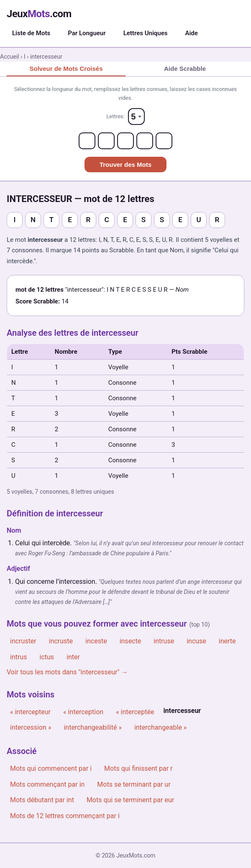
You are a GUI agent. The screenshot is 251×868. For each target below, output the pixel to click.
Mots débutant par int (42, 800)
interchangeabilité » (92, 727)
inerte (227, 641)
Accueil (10, 57)
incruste (61, 641)
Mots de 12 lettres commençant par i (65, 816)
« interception (83, 712)
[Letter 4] (145, 141)
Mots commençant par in (47, 784)
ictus (47, 657)
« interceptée (135, 712)
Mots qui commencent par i (51, 768)
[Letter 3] (125, 141)
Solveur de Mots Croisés (66, 69)
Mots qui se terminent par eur (130, 800)
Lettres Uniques (146, 33)
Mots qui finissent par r (138, 768)
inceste (96, 641)
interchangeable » (160, 727)
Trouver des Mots (125, 165)
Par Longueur (87, 33)
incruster (23, 641)
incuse (196, 641)
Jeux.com (39, 14)
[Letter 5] (164, 141)
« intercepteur (30, 712)
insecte (131, 641)
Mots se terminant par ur (134, 784)
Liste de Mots (31, 33)
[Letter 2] (106, 141)
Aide (191, 33)
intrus (18, 657)
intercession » (31, 727)
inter (73, 657)
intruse (164, 641)
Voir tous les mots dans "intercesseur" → (67, 672)
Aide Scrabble (185, 69)
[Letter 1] (87, 141)
